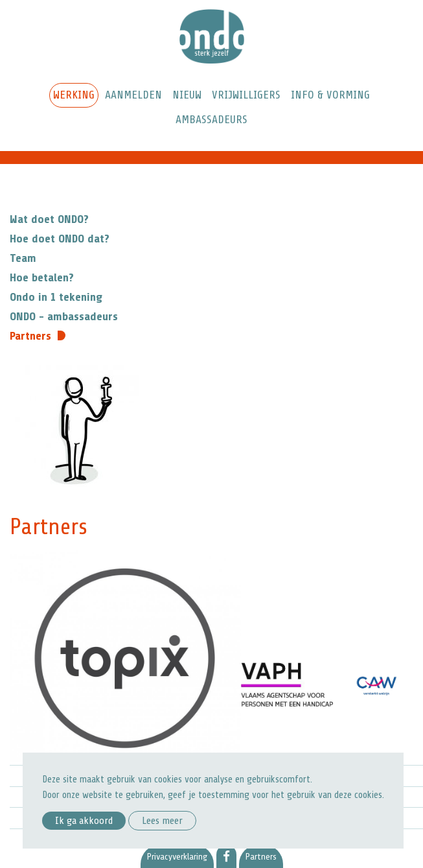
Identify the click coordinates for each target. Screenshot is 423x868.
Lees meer (162, 821)
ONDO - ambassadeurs (64, 316)
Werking (74, 95)
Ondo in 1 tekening (56, 297)
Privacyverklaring (177, 857)
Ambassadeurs (211, 119)
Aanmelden (133, 95)
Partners (30, 336)
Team (23, 258)
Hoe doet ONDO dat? (60, 239)
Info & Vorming (330, 95)
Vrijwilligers (246, 95)
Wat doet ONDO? (49, 219)
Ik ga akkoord (84, 821)
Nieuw (187, 95)
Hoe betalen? (42, 277)
